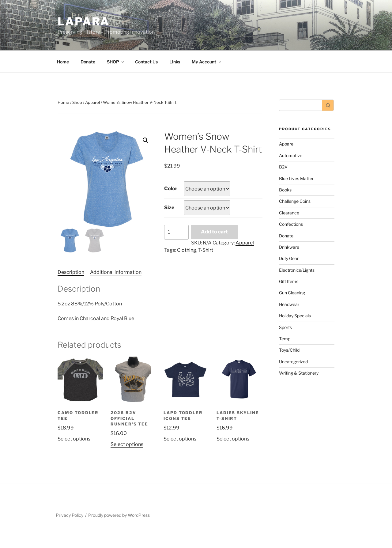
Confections (291, 224)
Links (175, 62)
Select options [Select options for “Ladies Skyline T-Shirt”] (233, 439)
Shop (77, 102)
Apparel (92, 102)
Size (169, 208)
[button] (145, 140)
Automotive (291, 155)
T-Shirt (206, 250)
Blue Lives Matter (296, 178)
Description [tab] (71, 272)
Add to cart (214, 232)
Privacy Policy (70, 515)
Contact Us (146, 62)
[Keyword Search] (301, 105)
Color (171, 189)
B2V (283, 167)
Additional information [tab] (116, 272)
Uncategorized (293, 362)
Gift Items (289, 281)
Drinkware (289, 247)
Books (285, 190)
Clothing (187, 250)
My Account (207, 62)
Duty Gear (289, 258)
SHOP (116, 62)
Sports (285, 327)
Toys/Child (289, 350)
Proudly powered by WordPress (119, 515)
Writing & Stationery (299, 373)
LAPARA (84, 21)
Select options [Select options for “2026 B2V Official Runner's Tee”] (127, 444)
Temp (285, 339)
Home (63, 62)
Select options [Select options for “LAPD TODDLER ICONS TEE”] (180, 439)
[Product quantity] (176, 232)
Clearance (289, 213)
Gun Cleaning (292, 293)
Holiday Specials (295, 316)
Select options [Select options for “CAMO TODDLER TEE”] (74, 439)
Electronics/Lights (297, 270)
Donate (88, 62)
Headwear (289, 304)
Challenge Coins (295, 201)
